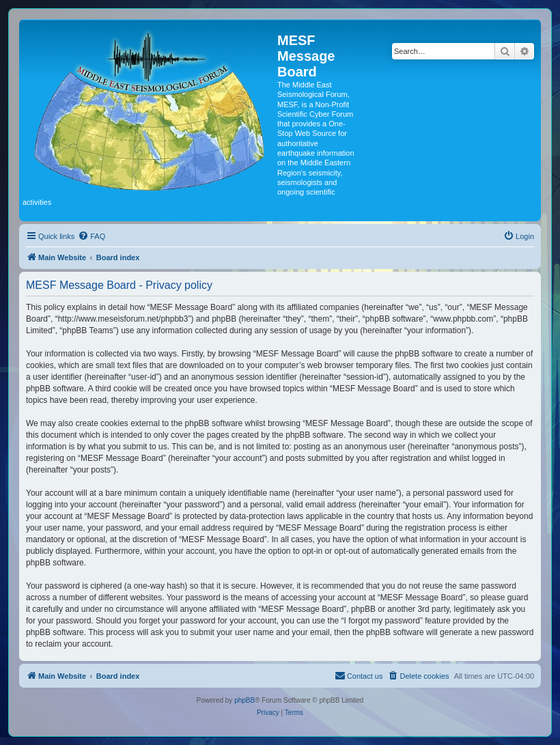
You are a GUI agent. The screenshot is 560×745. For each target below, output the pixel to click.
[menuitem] (92, 236)
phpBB (244, 700)
